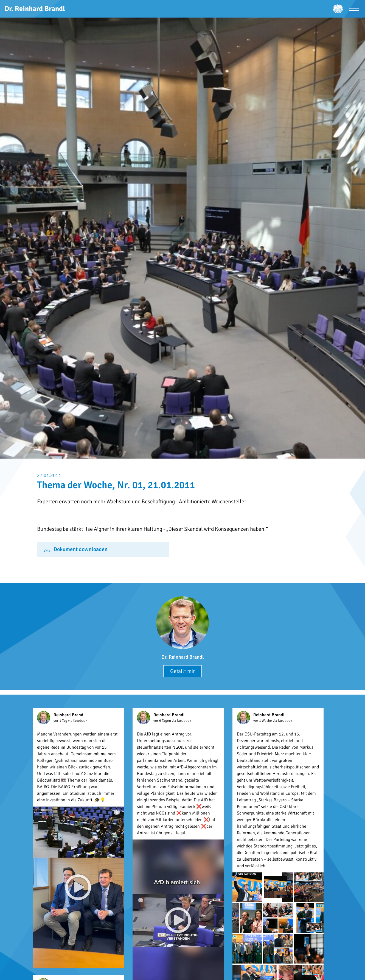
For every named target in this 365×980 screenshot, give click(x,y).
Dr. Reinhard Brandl (182, 657)
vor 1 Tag (61, 721)
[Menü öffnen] (354, 9)
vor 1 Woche (263, 721)
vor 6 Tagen (163, 721)
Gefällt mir (182, 671)
